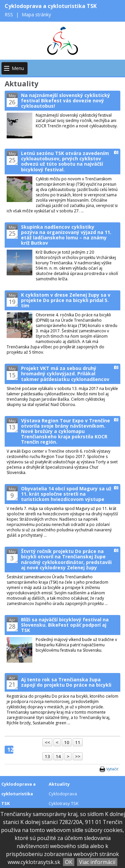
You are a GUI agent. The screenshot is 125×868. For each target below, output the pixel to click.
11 (78, 742)
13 (47, 756)
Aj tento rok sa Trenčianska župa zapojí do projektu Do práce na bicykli (66, 682)
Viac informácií (97, 862)
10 (67, 742)
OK (69, 862)
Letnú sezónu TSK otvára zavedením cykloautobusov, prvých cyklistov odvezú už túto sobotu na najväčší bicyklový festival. (65, 161)
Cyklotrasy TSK (64, 803)
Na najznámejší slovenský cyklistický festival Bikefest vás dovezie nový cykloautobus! (65, 100)
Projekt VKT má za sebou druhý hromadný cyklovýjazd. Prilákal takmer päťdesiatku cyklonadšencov (65, 373)
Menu (18, 68)
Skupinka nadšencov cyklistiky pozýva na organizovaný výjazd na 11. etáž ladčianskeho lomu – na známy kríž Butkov (66, 235)
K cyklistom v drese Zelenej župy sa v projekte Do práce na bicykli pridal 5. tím (66, 300)
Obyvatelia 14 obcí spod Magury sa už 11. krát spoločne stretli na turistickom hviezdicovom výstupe (66, 494)
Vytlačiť (112, 769)
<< (47, 742)
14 (58, 756)
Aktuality (59, 784)
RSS (9, 14)
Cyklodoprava (63, 794)
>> (78, 756)
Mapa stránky (36, 14)
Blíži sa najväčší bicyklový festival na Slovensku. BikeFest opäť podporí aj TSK (65, 625)
